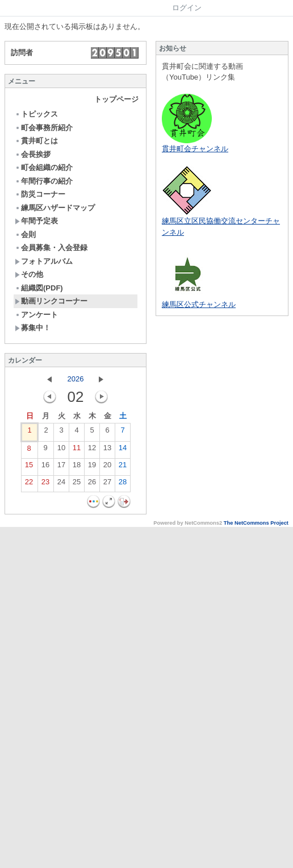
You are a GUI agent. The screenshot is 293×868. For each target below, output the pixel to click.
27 (107, 484)
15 (29, 467)
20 (107, 467)
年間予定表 (36, 221)
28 (123, 484)
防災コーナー (40, 194)
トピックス (36, 114)
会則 (25, 234)
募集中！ (33, 328)
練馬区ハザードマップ (55, 208)
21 (123, 467)
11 (77, 450)
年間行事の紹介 (44, 181)
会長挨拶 (33, 154)
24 (61, 484)
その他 (29, 274)
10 (61, 450)
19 (92, 467)
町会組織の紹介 (44, 167)
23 (45, 484)
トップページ (116, 99)
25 (77, 484)
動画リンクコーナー (51, 301)
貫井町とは (36, 141)
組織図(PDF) (39, 288)
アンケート (36, 315)
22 (29, 484)
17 (61, 467)
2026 (76, 379)
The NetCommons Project (256, 523)
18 (77, 467)
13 (107, 450)
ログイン (187, 8)
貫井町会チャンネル (195, 149)
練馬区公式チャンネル (199, 304)
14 (123, 450)
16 (45, 467)
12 (92, 450)
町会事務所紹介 (44, 128)
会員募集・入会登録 (51, 248)
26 (92, 484)
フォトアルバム (44, 261)
